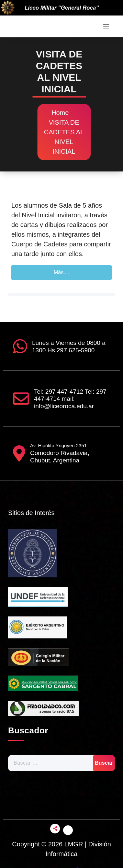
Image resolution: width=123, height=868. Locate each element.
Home (64, 113)
